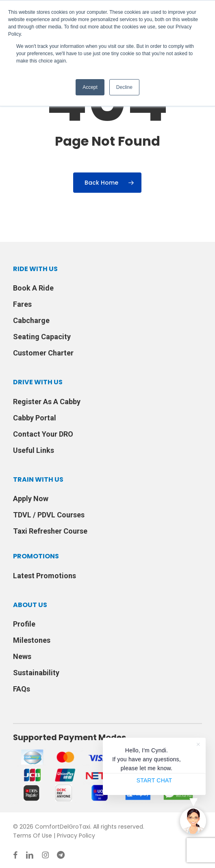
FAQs (22, 689)
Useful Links (34, 450)
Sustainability (36, 673)
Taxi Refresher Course (50, 531)
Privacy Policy (76, 836)
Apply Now (31, 499)
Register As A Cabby (47, 402)
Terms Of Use (33, 836)
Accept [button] (90, 87)
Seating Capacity (42, 337)
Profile (24, 624)
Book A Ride (33, 288)
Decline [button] (124, 87)
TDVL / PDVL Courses (49, 515)
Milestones (32, 640)
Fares (22, 304)
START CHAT (154, 780)
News (22, 656)
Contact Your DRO (43, 434)
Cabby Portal (35, 418)
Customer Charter (43, 353)
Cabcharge (31, 320)
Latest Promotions (45, 576)
